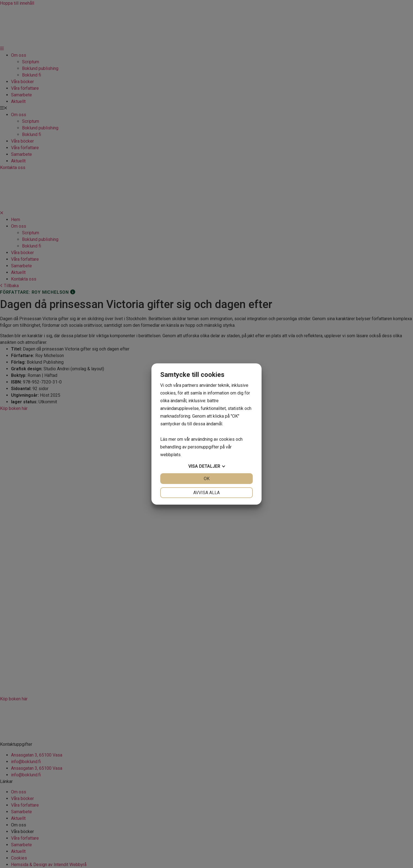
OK (207, 479)
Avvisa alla (206, 493)
